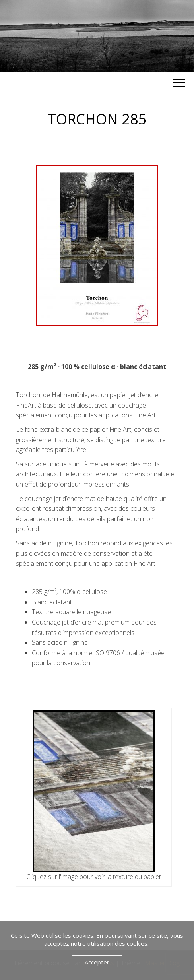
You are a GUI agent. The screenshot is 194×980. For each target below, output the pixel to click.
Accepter (97, 962)
